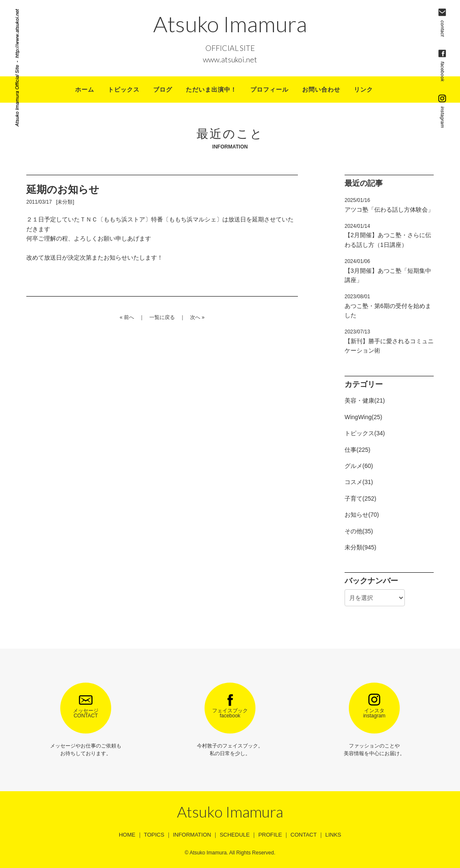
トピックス (124, 90)
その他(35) (359, 531)
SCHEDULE (235, 835)
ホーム (85, 90)
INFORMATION (192, 835)
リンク (363, 90)
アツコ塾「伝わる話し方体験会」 (389, 205)
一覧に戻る (162, 317)
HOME (127, 835)
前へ (129, 317)
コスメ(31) (359, 482)
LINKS (333, 835)
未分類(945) (360, 547)
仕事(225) (358, 450)
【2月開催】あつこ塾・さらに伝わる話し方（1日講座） (388, 236)
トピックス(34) (365, 433)
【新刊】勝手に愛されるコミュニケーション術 (389, 341)
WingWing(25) (363, 417)
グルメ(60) (359, 466)
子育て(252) (360, 498)
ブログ (163, 90)
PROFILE (270, 835)
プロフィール (269, 90)
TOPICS (154, 835)
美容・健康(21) (365, 400)
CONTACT (304, 835)
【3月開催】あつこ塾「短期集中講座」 (388, 271)
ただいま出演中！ (211, 90)
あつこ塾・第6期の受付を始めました (388, 306)
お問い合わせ (321, 90)
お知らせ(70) (362, 515)
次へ (195, 317)
